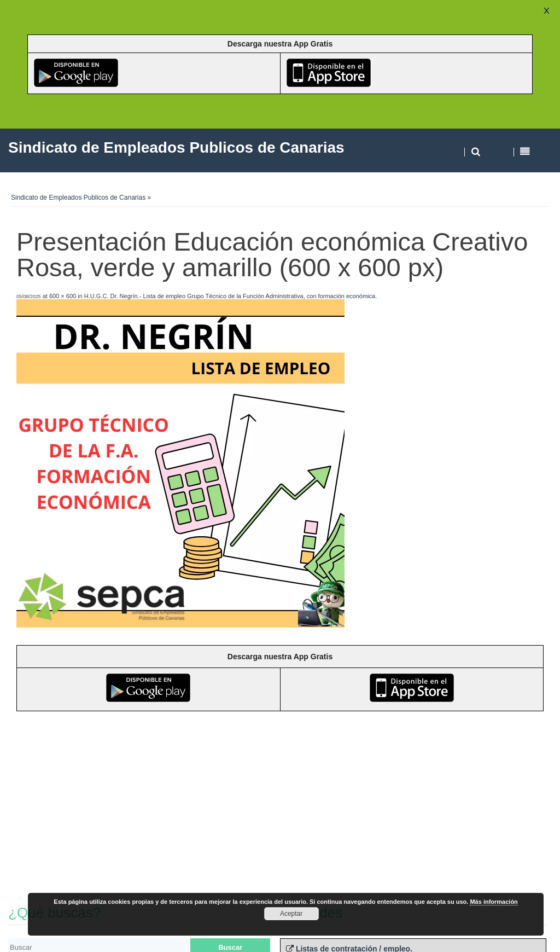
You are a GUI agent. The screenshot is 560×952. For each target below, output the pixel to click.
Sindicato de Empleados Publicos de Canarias (78, 198)
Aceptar (291, 914)
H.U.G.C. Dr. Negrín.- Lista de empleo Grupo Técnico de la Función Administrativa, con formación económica (230, 296)
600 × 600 (63, 296)
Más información (494, 902)
